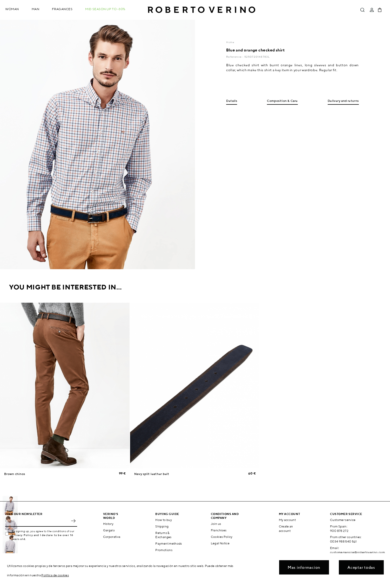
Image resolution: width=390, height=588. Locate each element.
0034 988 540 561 (343, 541)
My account (287, 520)
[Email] (37, 521)
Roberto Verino (201, 10)
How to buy (164, 520)
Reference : (235, 57)
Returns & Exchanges (163, 535)
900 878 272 (339, 531)
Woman (12, 9)
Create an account (286, 528)
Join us (216, 524)
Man (36, 9)
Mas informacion (304, 567)
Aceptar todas (361, 567)
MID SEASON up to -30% (105, 9)
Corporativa (112, 537)
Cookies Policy (222, 537)
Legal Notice (220, 543)
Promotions (164, 550)
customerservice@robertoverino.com (357, 552)
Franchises (219, 530)
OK (73, 521)
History (108, 524)
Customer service (343, 520)
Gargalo (109, 530)
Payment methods (169, 543)
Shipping (162, 526)
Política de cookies (55, 575)
